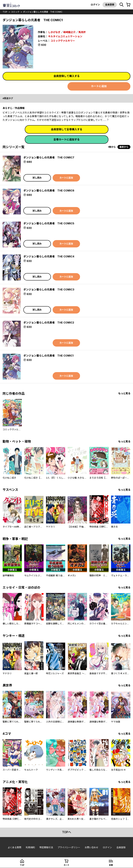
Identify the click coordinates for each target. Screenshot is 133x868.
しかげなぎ (54, 32)
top (5, 12)
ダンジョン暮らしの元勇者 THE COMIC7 (49, 157)
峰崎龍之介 (69, 32)
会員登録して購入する (67, 76)
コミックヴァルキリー (63, 41)
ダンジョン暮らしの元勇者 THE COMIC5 (49, 223)
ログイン (95, 5)
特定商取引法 (46, 847)
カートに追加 (99, 86)
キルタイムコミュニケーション (65, 36)
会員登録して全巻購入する (67, 129)
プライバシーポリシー (69, 847)
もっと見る (124, 393)
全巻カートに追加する (67, 139)
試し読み (37, 178)
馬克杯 (82, 32)
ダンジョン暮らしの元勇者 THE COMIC (43, 12)
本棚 (111, 865)
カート (66, 865)
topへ (67, 832)
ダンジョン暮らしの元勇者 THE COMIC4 (49, 256)
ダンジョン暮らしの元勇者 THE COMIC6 (49, 191)
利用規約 (30, 847)
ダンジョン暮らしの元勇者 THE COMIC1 (48, 356)
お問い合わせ (92, 847)
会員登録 (110, 5)
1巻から (112, 147)
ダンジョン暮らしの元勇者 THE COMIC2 (49, 323)
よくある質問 (14, 847)
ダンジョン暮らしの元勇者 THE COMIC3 (49, 289)
